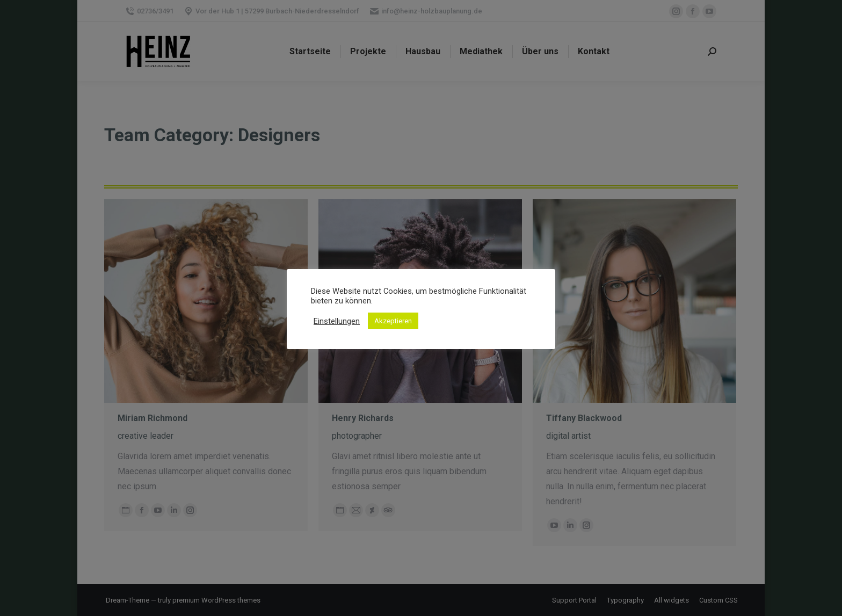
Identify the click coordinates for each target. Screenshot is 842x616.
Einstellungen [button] (337, 321)
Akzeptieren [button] (393, 321)
